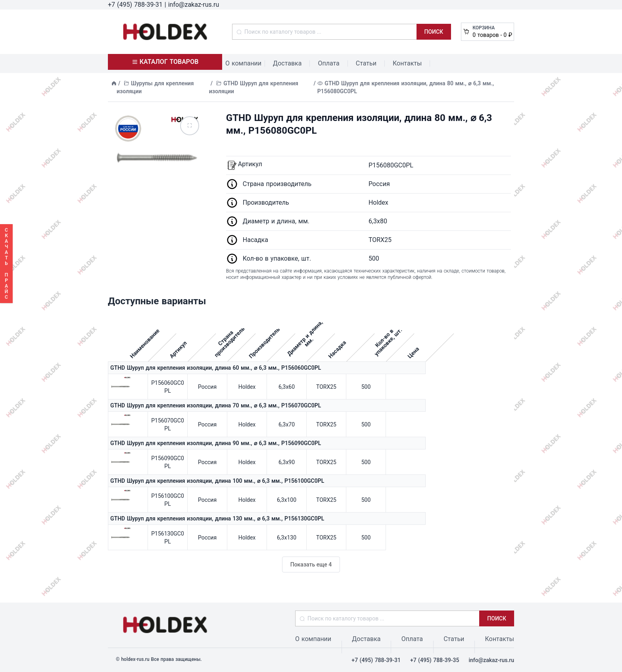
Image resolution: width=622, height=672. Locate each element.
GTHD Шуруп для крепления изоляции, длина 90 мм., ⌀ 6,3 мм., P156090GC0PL (216, 443)
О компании (243, 63)
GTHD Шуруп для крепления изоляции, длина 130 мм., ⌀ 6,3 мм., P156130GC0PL (217, 518)
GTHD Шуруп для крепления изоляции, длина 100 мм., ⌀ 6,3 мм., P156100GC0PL (217, 481)
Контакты (407, 63)
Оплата (328, 63)
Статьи (366, 63)
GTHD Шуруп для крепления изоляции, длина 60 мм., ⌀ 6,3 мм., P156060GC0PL (216, 368)
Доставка (287, 63)
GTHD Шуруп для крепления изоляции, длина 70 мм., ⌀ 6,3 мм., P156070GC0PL (216, 405)
